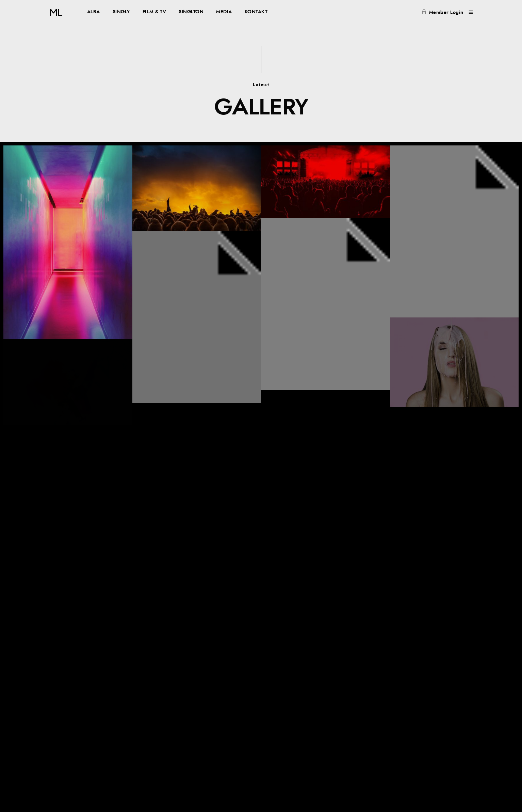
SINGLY (121, 12)
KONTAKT (256, 12)
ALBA (94, 12)
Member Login (443, 13)
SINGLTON (191, 12)
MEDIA (224, 12)
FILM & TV (154, 12)
